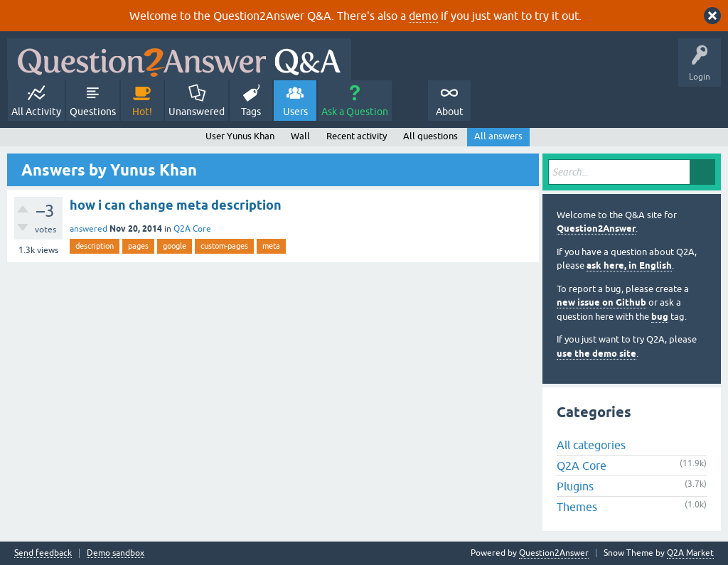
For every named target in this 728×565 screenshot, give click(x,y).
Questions (93, 112)
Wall (300, 136)
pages (138, 246)
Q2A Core (192, 229)
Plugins (575, 486)
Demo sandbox (116, 553)
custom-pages (224, 246)
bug (660, 317)
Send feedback (43, 553)
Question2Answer (596, 228)
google (175, 246)
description (95, 246)
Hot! (142, 112)
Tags (251, 112)
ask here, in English (629, 265)
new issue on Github (601, 302)
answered (89, 229)
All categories (591, 445)
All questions (430, 136)
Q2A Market (690, 553)
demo (423, 16)
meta (271, 246)
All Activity (36, 112)
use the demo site (596, 354)
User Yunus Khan (240, 136)
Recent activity (357, 136)
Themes (577, 507)
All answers (498, 136)
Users (295, 112)
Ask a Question (355, 112)
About (450, 112)
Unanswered (197, 112)
